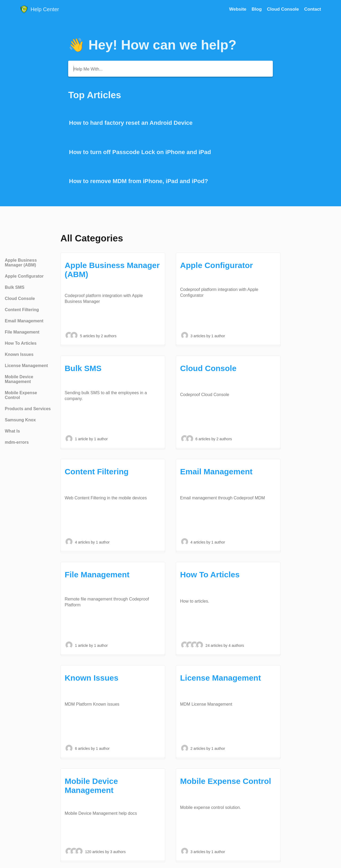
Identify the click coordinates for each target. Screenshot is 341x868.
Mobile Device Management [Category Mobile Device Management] (19, 379)
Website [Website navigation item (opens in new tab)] (238, 9)
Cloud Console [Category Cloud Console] (20, 299)
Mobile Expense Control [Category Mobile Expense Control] (21, 395)
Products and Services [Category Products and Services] (28, 409)
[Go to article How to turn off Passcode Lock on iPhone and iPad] (170, 153)
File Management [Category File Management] (22, 332)
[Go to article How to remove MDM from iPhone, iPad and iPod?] (170, 182)
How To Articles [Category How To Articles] (21, 343)
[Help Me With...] (170, 69)
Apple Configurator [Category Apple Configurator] (24, 276)
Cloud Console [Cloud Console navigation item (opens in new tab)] (284, 9)
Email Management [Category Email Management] (24, 321)
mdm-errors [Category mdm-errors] (17, 442)
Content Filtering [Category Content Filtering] (22, 310)
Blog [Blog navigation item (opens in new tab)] (257, 9)
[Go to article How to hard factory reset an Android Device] (170, 123)
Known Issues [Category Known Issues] (19, 354)
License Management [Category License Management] (26, 366)
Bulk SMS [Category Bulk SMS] (15, 287)
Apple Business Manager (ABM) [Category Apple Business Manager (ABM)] (21, 263)
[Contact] (313, 9)
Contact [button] (313, 9)
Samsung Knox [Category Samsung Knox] (20, 420)
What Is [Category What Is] (12, 431)
